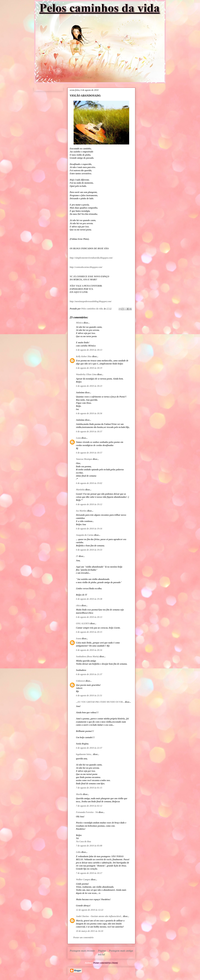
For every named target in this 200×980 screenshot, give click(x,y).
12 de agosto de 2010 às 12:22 (90, 910)
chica (78, 605)
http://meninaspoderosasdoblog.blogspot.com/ (91, 301)
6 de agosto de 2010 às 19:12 (89, 504)
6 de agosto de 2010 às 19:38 (89, 599)
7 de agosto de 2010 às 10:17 (89, 873)
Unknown (80, 681)
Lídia (78, 852)
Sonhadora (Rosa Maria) (87, 656)
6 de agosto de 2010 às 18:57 (89, 453)
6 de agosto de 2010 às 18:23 (89, 386)
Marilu (79, 794)
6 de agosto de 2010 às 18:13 (89, 350)
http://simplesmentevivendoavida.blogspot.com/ (91, 258)
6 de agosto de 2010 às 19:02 (89, 483)
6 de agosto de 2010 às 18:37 (89, 431)
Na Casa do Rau (83, 841)
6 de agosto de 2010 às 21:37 (89, 674)
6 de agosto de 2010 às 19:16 (89, 529)
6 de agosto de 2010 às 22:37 (89, 748)
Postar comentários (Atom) (106, 963)
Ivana (79, 638)
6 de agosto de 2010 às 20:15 (89, 632)
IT (77, 556)
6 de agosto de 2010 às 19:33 (89, 550)
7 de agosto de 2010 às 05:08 (89, 846)
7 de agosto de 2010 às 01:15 (89, 788)
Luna (78, 438)
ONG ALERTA (83, 623)
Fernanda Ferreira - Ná (87, 812)
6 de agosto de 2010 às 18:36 (89, 413)
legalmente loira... (84, 754)
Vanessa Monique (84, 459)
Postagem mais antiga (121, 951)
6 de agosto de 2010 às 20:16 (89, 650)
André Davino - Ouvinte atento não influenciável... (99, 916)
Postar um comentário (83, 937)
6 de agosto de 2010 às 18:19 (89, 368)
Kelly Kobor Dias (84, 356)
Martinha (80, 490)
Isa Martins (81, 511)
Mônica (80, 323)
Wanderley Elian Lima (86, 374)
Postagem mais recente (82, 951)
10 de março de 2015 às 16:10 (90, 931)
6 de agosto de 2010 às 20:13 (89, 617)
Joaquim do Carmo (85, 535)
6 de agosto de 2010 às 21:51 (89, 695)
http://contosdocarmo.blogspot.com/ (86, 267)
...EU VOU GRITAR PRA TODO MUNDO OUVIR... (100, 702)
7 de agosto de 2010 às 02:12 (89, 806)
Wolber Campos (83, 879)
